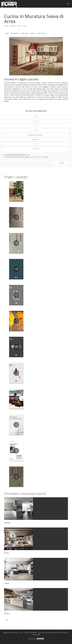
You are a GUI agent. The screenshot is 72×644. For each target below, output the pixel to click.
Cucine (19, 26)
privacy (28, 155)
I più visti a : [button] (42, 33)
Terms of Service (41, 157)
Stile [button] (7, 33)
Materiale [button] (15, 33)
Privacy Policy (32, 157)
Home (6, 26)
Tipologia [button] (25, 33)
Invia (61, 163)
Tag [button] (6, 620)
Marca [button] (33, 33)
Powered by (36, 639)
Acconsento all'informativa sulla (17, 155)
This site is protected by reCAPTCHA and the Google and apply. (26, 157)
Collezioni (13, 26)
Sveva (25, 26)
